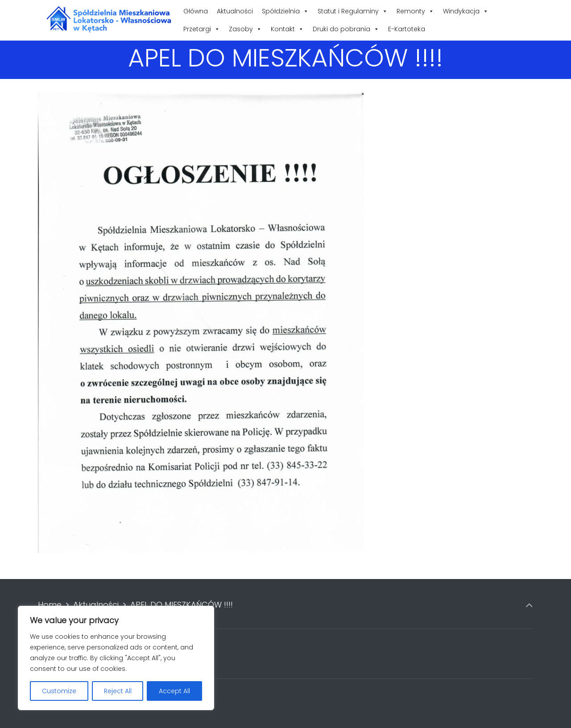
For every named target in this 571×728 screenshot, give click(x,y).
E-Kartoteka (407, 29)
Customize (59, 691)
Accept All (174, 691)
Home (50, 605)
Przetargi (202, 29)
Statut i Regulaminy (353, 11)
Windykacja (466, 11)
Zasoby (245, 29)
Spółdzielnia (285, 11)
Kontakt (287, 29)
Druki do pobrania (346, 29)
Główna (196, 11)
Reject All (118, 691)
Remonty (415, 11)
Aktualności (235, 11)
